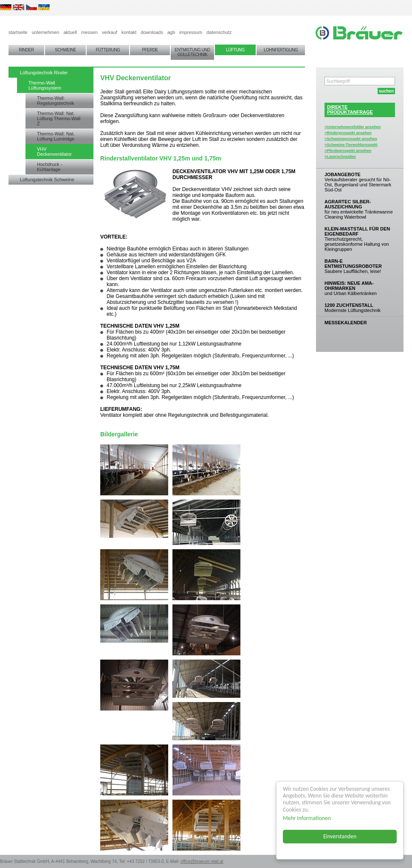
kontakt (129, 32)
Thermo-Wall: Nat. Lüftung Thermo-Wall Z (59, 118)
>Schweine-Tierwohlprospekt (351, 145)
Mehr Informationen (307, 818)
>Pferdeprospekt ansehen (348, 151)
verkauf (110, 32)
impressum (191, 32)
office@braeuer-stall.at (202, 861)
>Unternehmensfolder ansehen (353, 127)
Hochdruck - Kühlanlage (49, 167)
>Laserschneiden (340, 157)
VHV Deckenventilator (54, 152)
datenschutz (219, 32)
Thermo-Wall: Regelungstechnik (55, 101)
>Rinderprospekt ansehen (348, 133)
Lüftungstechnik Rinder (44, 73)
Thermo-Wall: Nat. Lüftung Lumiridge (56, 136)
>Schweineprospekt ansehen (351, 139)
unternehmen (46, 32)
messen (89, 32)
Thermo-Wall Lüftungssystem (45, 85)
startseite (18, 32)
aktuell (70, 32)
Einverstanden (340, 836)
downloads (152, 32)
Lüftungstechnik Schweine (47, 180)
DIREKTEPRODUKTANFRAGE (350, 110)
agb (171, 32)
